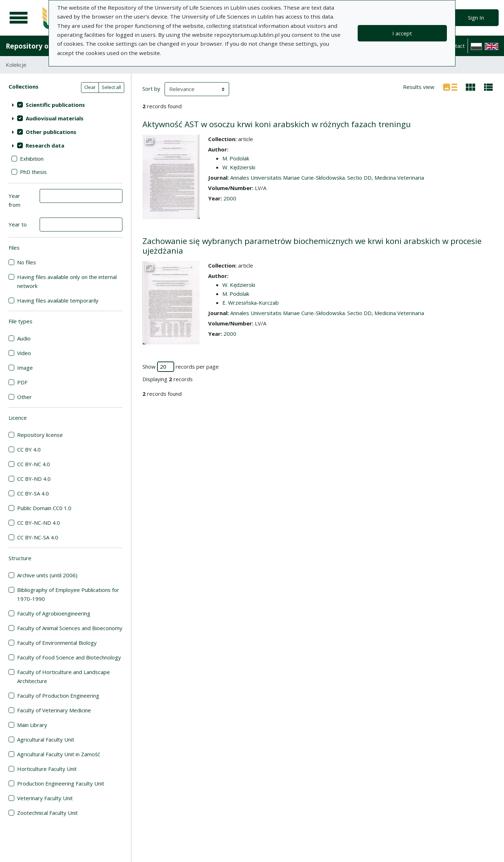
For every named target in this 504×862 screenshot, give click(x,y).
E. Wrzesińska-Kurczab (251, 303)
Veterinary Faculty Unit (45, 798)
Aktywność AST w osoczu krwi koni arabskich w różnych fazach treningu (277, 124)
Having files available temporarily (58, 300)
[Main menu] (19, 18)
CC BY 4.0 (29, 449)
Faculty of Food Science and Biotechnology (69, 657)
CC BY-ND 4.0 (34, 479)
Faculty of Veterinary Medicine (54, 710)
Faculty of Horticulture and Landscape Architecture (64, 676)
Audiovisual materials (55, 118)
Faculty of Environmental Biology (57, 643)
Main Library (32, 725)
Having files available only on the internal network (67, 281)
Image (25, 368)
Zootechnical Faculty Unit (47, 813)
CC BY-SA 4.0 (33, 493)
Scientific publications (55, 105)
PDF (22, 382)
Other (24, 397)
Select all (111, 87)
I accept (402, 33)
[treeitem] (65, 105)
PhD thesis (33, 172)
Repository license (40, 435)
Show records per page (181, 367)
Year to (18, 224)
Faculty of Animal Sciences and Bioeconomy (70, 628)
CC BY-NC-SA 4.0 (38, 537)
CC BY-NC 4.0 (34, 464)
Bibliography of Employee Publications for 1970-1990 (68, 594)
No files (27, 262)
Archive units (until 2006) (47, 575)
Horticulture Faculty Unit (47, 769)
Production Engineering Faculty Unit (61, 783)
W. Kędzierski (239, 167)
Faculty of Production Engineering (58, 696)
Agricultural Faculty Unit (46, 739)
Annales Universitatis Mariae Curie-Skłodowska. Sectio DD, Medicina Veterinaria (327, 178)
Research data (45, 145)
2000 (230, 198)
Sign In (476, 18)
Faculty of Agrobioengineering (54, 613)
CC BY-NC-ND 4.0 (39, 523)
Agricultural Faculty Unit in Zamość (59, 754)
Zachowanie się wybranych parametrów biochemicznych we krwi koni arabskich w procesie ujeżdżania (312, 246)
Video (24, 353)
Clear (90, 87)
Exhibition (32, 159)
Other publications (51, 132)
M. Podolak (236, 158)
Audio (24, 338)
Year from (14, 200)
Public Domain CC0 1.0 (44, 508)
